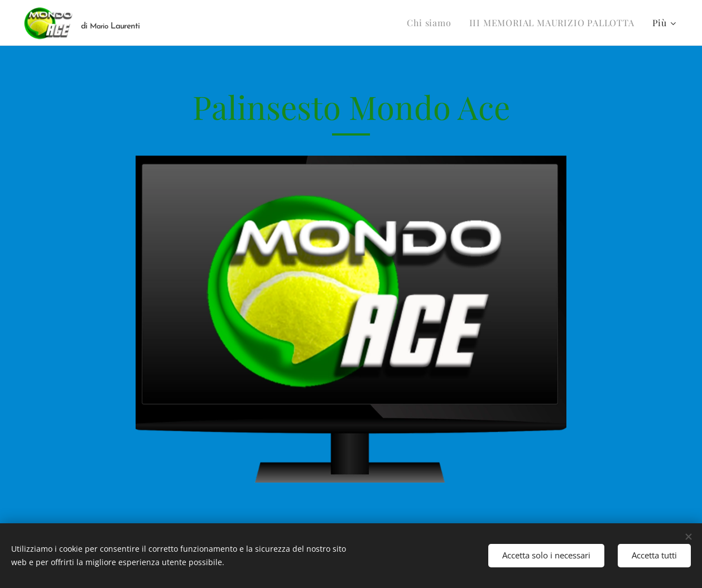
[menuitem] (432, 23)
